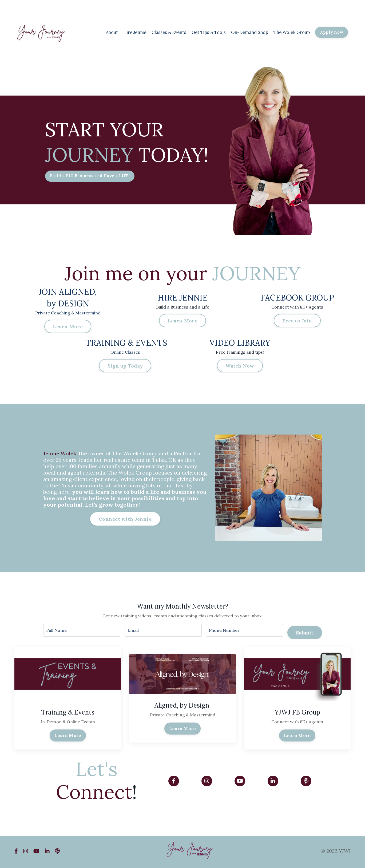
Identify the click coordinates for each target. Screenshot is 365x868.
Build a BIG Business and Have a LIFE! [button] (92, 177)
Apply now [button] (331, 32)
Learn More (68, 738)
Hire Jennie (114, 32)
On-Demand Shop (242, 32)
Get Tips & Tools (197, 32)
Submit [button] (305, 632)
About (89, 32)
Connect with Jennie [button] (125, 520)
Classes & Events (152, 32)
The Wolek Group (288, 32)
